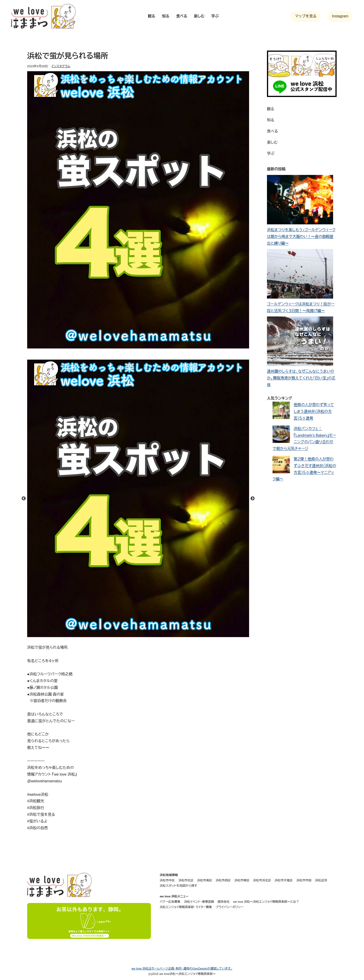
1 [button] (131, 635)
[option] (138, 498)
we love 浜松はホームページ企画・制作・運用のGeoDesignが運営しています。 (182, 969)
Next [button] (253, 499)
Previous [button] (24, 499)
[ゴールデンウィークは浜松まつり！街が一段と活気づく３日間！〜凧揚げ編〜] (300, 275)
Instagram (340, 16)
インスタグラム (61, 66)
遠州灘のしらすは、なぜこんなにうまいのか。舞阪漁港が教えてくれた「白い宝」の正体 (301, 378)
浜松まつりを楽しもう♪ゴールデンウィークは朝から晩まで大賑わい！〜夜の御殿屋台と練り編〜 (301, 237)
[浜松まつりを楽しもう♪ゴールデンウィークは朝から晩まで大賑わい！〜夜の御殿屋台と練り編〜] (300, 201)
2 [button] (138, 635)
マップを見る (306, 16)
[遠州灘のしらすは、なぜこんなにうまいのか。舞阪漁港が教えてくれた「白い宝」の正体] (300, 342)
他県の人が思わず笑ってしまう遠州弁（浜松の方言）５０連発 (314, 411)
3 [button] (145, 635)
